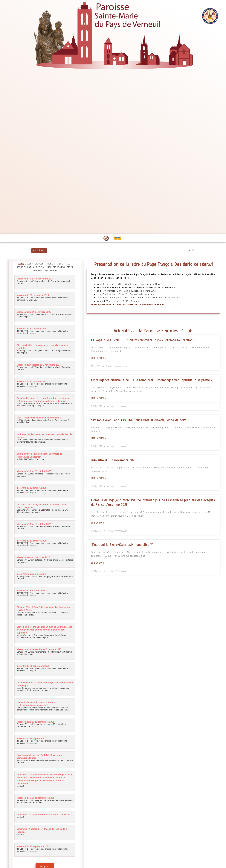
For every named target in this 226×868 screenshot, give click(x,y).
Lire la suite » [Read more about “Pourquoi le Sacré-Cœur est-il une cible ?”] (99, 563)
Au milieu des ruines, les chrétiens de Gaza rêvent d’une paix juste (41, 507)
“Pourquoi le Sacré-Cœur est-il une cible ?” (122, 545)
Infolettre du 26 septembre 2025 (35, 666)
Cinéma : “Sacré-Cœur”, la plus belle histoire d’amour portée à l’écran (42, 610)
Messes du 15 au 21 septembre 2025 (38, 797)
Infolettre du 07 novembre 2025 (35, 295)
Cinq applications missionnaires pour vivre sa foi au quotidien (45, 346)
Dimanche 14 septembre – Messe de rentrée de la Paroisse (44, 832)
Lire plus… (21, 283)
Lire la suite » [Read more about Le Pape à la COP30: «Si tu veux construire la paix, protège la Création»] (99, 358)
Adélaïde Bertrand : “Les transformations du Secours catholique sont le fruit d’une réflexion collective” (43, 400)
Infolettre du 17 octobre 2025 (33, 489)
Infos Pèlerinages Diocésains (33, 575)
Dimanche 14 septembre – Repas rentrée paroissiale (40, 815)
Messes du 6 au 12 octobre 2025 (35, 558)
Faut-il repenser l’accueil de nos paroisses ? (42, 420)
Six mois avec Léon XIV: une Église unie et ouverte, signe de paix (138, 420)
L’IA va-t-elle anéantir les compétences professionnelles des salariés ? (39, 704)
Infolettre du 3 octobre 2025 (33, 592)
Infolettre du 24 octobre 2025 (33, 381)
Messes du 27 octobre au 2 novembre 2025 (42, 364)
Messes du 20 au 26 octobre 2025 (36, 473)
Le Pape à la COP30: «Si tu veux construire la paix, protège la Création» (143, 340)
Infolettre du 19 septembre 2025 (35, 738)
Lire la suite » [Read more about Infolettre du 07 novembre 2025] (99, 478)
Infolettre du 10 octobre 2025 (33, 542)
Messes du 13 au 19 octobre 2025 (36, 525)
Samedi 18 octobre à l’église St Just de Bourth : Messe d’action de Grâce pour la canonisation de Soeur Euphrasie (45, 630)
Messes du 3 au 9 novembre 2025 (36, 312)
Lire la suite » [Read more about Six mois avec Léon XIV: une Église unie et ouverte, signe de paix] (99, 438)
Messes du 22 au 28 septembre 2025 (38, 722)
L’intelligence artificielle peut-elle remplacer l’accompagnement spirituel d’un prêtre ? (152, 380)
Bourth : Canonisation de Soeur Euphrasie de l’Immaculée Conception (42, 457)
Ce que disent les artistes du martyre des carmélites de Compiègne (40, 684)
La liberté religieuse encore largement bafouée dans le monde (43, 438)
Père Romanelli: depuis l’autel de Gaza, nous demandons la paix (42, 756)
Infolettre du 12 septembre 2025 (35, 848)
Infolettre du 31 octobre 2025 (33, 328)
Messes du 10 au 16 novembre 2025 (38, 279)
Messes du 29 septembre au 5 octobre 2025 (42, 650)
